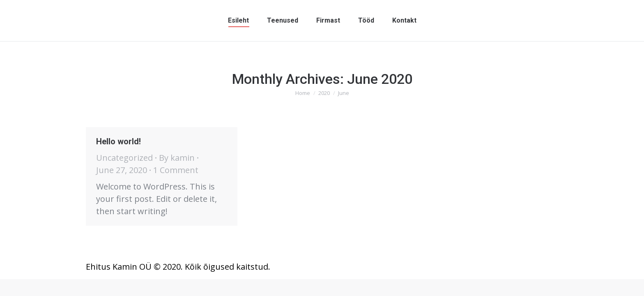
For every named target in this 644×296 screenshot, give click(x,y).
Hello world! (118, 141)
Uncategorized (124, 158)
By (177, 158)
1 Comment (176, 170)
